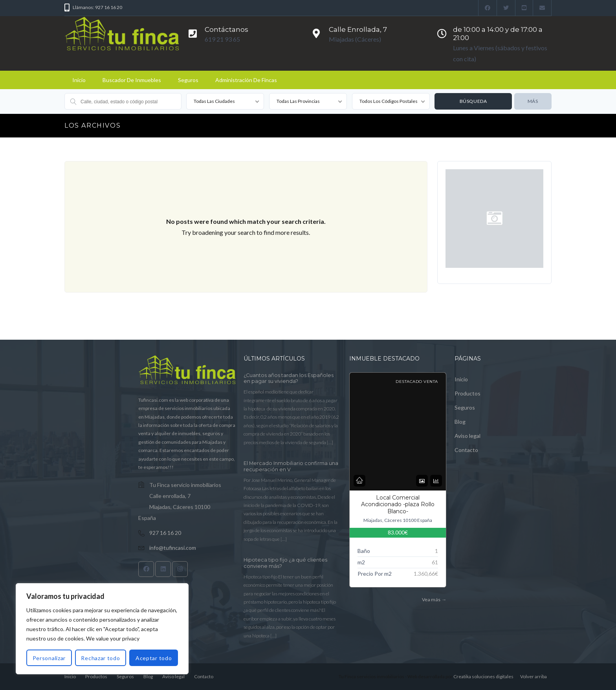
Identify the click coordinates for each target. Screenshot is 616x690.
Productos (467, 393)
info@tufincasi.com (173, 548)
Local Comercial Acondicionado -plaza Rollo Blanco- (398, 504)
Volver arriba (533, 676)
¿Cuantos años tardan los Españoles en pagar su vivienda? (289, 378)
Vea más (434, 599)
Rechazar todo (100, 658)
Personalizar (49, 658)
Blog (460, 422)
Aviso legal (467, 436)
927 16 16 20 (165, 533)
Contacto (466, 450)
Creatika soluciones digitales (483, 676)
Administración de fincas (246, 80)
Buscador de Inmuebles (132, 80)
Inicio (79, 80)
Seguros (188, 80)
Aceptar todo (154, 658)
